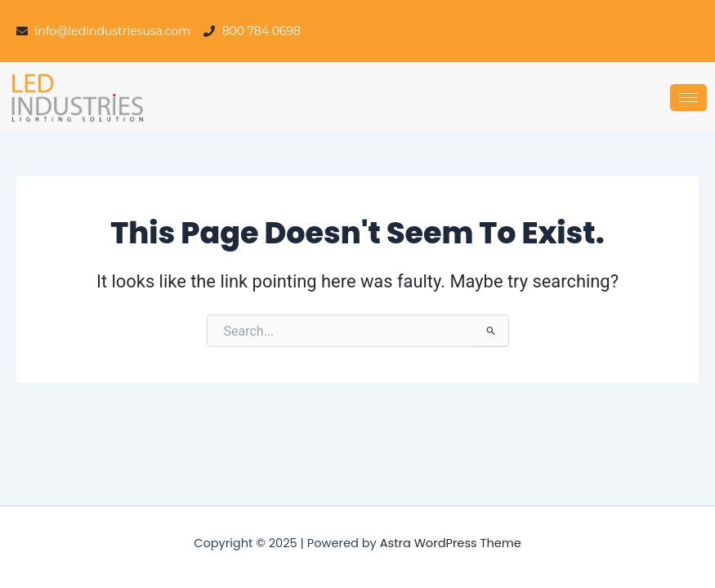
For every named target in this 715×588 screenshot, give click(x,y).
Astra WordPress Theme (451, 543)
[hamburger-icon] (688, 98)
